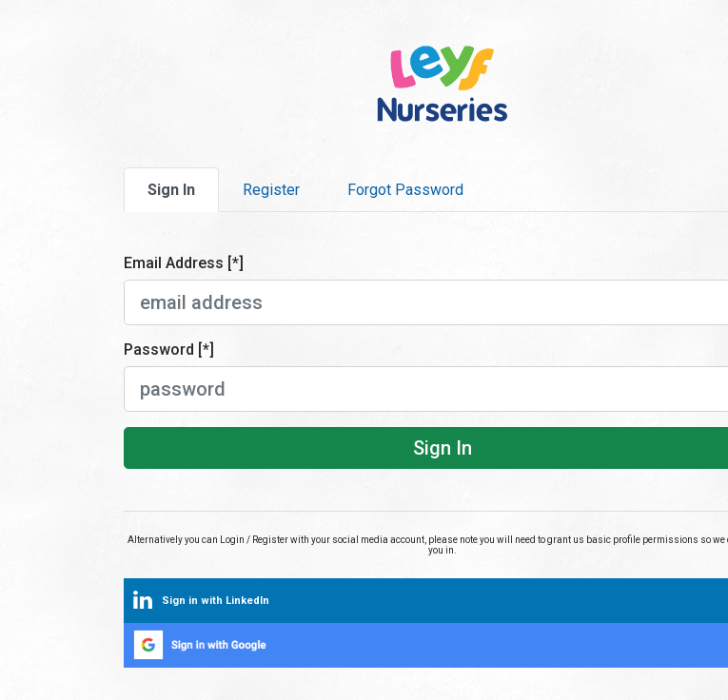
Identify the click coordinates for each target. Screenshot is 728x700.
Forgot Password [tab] (405, 190)
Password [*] (169, 350)
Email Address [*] (184, 263)
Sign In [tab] (171, 190)
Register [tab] (271, 190)
